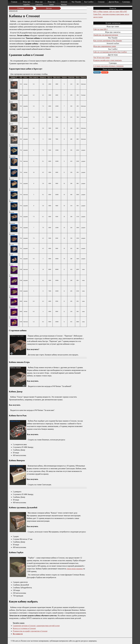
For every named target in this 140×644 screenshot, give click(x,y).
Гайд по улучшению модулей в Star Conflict (110, 52)
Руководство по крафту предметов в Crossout (30, 631)
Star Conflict (89, 2)
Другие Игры (114, 2)
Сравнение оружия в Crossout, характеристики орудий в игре (36, 626)
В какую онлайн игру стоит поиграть (108, 60)
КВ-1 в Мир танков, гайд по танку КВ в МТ (110, 12)
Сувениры (126, 2)
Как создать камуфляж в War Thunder (108, 41)
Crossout (101, 2)
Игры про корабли (27, 3)
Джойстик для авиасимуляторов (106, 35)
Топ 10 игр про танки (101, 58)
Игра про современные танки (105, 46)
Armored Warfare (64, 3)
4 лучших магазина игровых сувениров (108, 66)
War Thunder (76, 2)
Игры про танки (51, 3)
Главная (14, 2)
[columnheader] (14, 77)
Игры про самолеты (39, 3)
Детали (49, 8)
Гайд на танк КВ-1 (100, 29)
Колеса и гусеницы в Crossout (24, 628)
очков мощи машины (75, 569)
